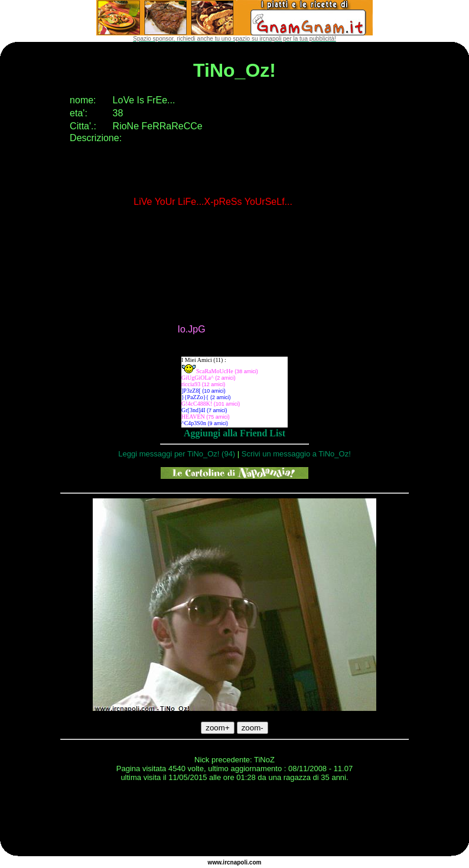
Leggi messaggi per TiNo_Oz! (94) (177, 454)
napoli (239, 862)
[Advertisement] (234, 821)
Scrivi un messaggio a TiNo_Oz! (296, 454)
